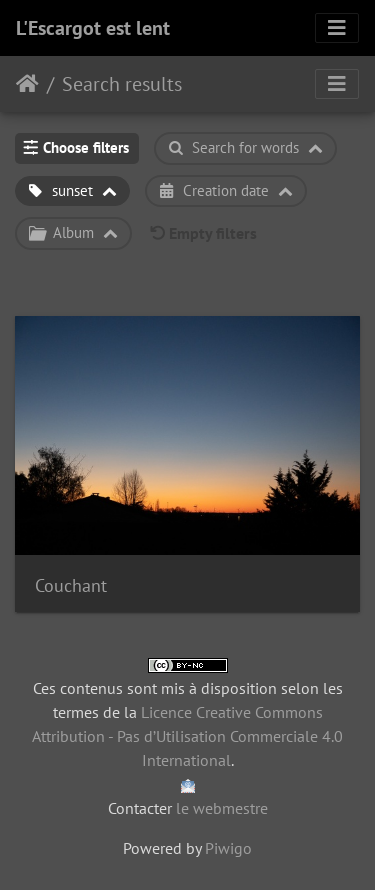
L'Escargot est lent (93, 28)
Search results (122, 84)
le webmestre (222, 808)
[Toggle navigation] (337, 28)
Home (27, 84)
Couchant (71, 585)
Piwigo (228, 848)
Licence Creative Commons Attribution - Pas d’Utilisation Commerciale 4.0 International (187, 736)
